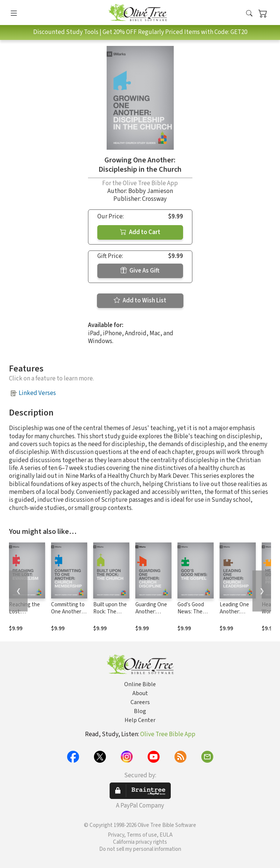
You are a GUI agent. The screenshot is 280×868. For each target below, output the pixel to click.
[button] (249, 14)
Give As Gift (140, 271)
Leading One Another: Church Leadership (234, 615)
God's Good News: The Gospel (191, 612)
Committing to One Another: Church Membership (68, 615)
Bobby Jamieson (151, 191)
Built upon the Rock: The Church (110, 612)
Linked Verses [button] (37, 393)
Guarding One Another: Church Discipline (151, 615)
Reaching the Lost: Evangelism (24, 612)
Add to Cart (140, 232)
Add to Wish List (140, 301)
